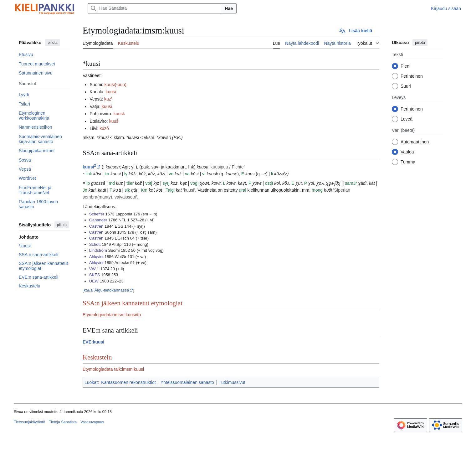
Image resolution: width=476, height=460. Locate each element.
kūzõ (104, 128)
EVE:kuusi (93, 342)
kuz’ (108, 99)
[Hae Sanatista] (154, 8)
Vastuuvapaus (92, 422)
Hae (229, 8)
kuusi (111, 92)
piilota (52, 43)
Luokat (91, 382)
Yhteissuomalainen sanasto (187, 382)
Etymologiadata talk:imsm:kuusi (113, 369)
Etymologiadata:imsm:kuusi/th (112, 315)
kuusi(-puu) (115, 85)
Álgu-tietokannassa (107, 290)
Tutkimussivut (232, 382)
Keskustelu (97, 357)
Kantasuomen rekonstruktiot (128, 382)
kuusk (119, 114)
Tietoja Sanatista (63, 422)
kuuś (114, 121)
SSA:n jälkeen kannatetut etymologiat (133, 303)
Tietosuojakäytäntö (29, 422)
